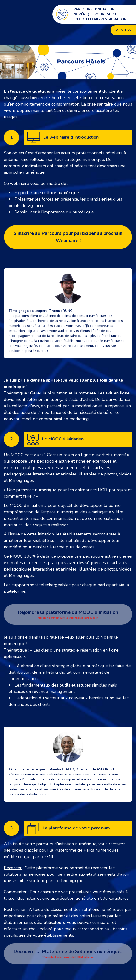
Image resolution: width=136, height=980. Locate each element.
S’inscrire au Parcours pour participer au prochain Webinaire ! (68, 237)
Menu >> (123, 30)
